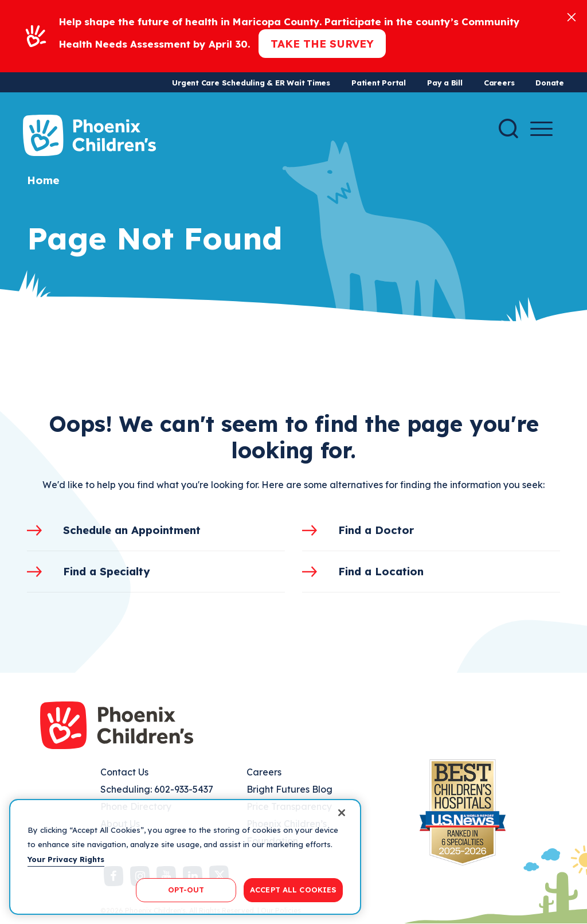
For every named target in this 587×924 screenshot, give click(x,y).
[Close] (572, 16)
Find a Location (381, 571)
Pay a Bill (445, 83)
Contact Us (124, 772)
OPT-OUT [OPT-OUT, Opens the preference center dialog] (186, 890)
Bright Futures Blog (289, 789)
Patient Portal (379, 83)
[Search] (508, 128)
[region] (185, 857)
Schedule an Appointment (132, 530)
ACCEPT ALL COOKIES (293, 890)
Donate (550, 83)
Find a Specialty (107, 571)
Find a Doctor (376, 530)
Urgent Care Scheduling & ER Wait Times (251, 83)
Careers (499, 83)
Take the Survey (322, 44)
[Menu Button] (541, 129)
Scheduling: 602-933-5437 (157, 789)
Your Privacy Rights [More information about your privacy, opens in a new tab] (66, 859)
